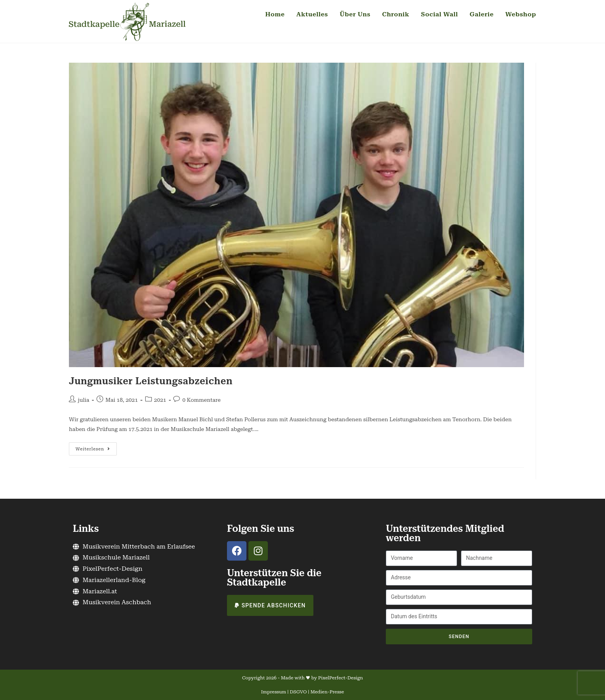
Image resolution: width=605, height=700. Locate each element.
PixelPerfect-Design (340, 678)
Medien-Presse (327, 692)
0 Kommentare (201, 400)
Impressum (274, 692)
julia (84, 400)
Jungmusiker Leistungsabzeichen (151, 381)
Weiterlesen (96, 447)
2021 (160, 400)
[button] (270, 605)
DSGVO (298, 692)
